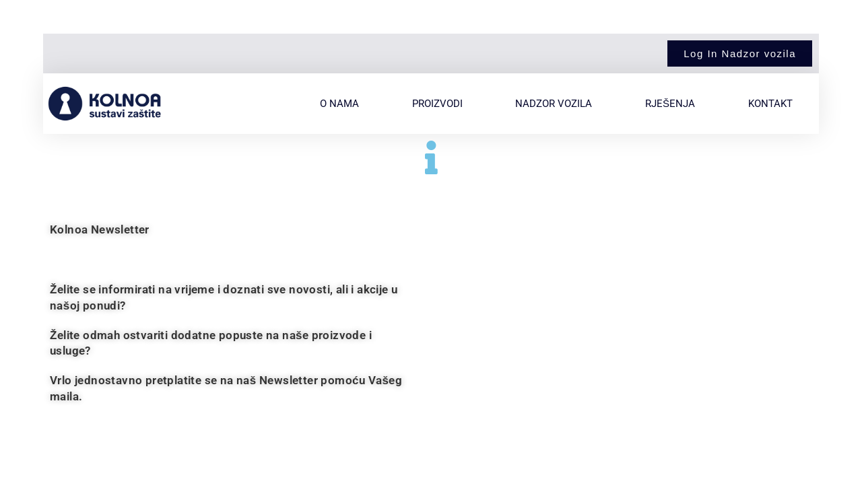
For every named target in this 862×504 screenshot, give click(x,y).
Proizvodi (437, 104)
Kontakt (770, 104)
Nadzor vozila (554, 104)
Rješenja (670, 104)
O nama (339, 104)
